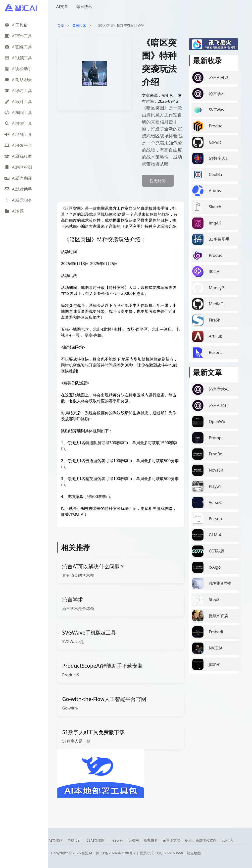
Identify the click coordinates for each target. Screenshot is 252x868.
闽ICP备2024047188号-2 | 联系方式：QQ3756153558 (140, 853)
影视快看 (151, 840)
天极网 (134, 840)
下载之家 (116, 840)
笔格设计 (74, 840)
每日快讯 (84, 6)
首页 (61, 26)
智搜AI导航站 (52, 840)
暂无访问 (158, 181)
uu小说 (227, 840)
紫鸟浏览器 (171, 840)
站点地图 (194, 853)
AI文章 (62, 6)
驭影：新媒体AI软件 (201, 840)
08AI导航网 (95, 840)
